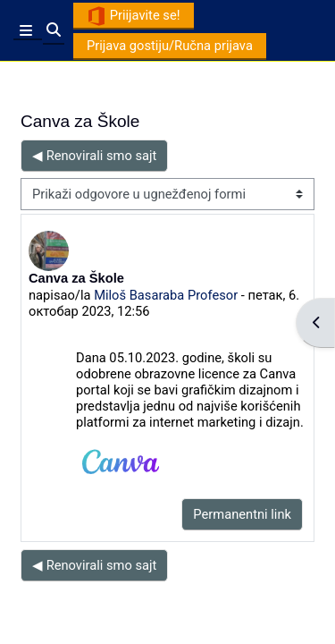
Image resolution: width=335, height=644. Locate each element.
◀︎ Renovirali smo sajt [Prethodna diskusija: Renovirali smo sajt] (94, 156)
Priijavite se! (134, 16)
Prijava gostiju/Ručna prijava (170, 46)
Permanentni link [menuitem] (242, 514)
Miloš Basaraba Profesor (166, 295)
